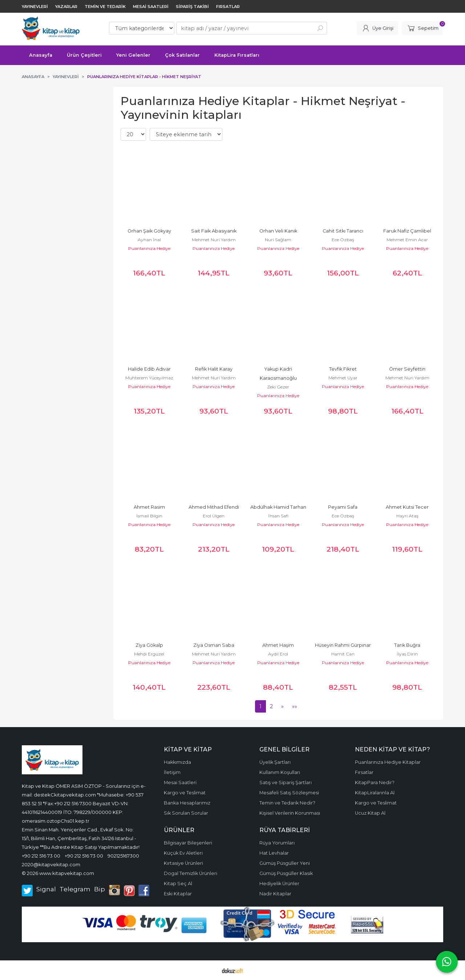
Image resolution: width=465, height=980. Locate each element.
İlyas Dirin (407, 654)
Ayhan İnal (149, 240)
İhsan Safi (278, 516)
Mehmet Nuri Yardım (214, 240)
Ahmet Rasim (149, 507)
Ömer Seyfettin (407, 369)
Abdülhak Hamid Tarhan (278, 507)
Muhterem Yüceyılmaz (149, 378)
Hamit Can (343, 654)
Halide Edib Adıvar (149, 369)
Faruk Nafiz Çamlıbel (407, 231)
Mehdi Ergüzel (149, 654)
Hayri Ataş (407, 516)
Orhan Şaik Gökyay (149, 231)
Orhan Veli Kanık (278, 231)
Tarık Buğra (407, 645)
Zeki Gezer (278, 387)
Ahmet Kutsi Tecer (407, 507)
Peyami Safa (343, 507)
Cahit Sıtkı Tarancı (343, 231)
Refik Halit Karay (214, 369)
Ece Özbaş (343, 240)
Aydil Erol (278, 654)
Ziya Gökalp (149, 645)
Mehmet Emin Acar (407, 240)
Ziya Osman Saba (214, 645)
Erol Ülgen (214, 516)
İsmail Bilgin (149, 516)
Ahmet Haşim (278, 645)
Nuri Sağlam (278, 240)
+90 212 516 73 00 (41, 856)
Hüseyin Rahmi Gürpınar (343, 645)
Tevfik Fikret (343, 369)
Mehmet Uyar (343, 378)
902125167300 (123, 856)
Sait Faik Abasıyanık (214, 231)
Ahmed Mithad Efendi (214, 507)
